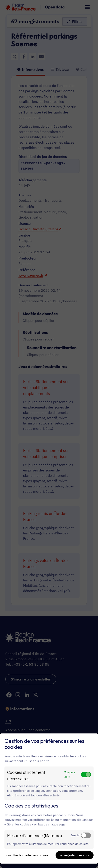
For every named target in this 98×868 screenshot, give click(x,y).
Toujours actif (70, 774)
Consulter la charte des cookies (26, 855)
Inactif (75, 835)
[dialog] (49, 799)
